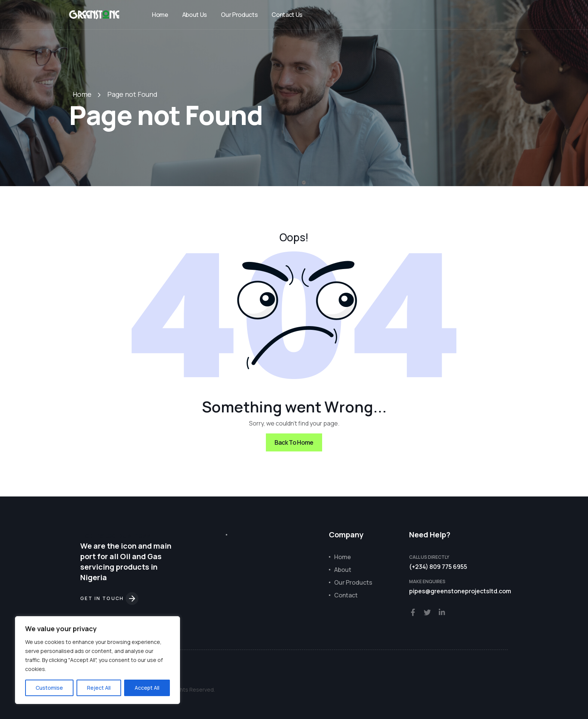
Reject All (99, 688)
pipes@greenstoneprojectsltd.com (460, 591)
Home (160, 15)
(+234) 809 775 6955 (438, 567)
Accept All (147, 688)
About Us (195, 15)
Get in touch (109, 598)
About (343, 570)
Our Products (239, 15)
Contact (346, 595)
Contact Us (287, 15)
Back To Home (294, 442)
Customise (49, 688)
